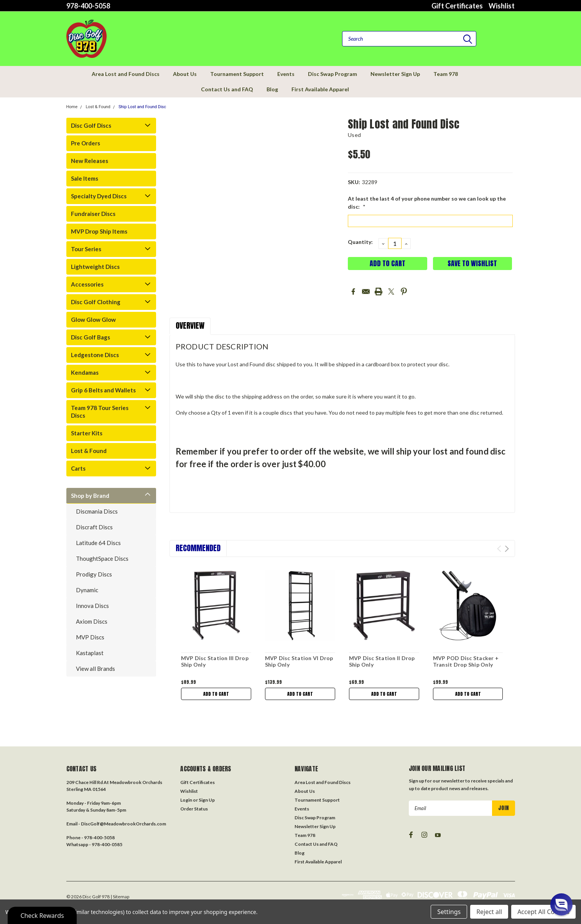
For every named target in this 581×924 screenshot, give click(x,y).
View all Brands (95, 669)
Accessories (87, 284)
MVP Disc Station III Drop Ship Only (215, 661)
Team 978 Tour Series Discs (100, 412)
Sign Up (207, 800)
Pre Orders (86, 143)
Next (507, 549)
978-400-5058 (88, 6)
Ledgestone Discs (95, 355)
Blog (272, 89)
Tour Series (86, 249)
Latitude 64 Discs (98, 543)
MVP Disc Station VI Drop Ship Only (299, 661)
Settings (449, 912)
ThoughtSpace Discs (102, 558)
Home (72, 107)
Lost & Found (98, 107)
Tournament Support (237, 74)
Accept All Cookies (543, 912)
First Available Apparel (320, 89)
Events (286, 74)
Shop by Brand (90, 496)
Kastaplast (90, 653)
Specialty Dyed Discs (99, 196)
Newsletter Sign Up (395, 74)
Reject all (489, 912)
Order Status (194, 809)
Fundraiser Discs (93, 214)
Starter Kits (87, 433)
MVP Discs (90, 637)
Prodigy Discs (94, 574)
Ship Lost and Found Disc (142, 107)
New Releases (90, 161)
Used (354, 135)
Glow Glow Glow (93, 320)
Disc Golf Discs (91, 125)
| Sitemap (120, 897)
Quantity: (360, 242)
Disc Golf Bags (91, 337)
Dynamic (87, 590)
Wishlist (502, 6)
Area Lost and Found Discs (126, 74)
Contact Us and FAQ (227, 89)
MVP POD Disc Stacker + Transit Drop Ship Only (466, 661)
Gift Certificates (457, 6)
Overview (190, 325)
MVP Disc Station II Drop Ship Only (382, 661)
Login (186, 800)
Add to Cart (216, 694)
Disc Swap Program (332, 74)
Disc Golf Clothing (96, 302)
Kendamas (85, 372)
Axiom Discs (92, 621)
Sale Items (85, 178)
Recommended (198, 548)
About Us (185, 74)
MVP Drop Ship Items (99, 231)
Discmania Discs (97, 511)
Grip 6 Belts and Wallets (103, 390)
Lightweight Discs (95, 267)
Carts (78, 468)
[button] (561, 904)
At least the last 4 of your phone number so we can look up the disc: (427, 203)
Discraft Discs (94, 527)
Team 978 (446, 74)
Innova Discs (92, 606)
